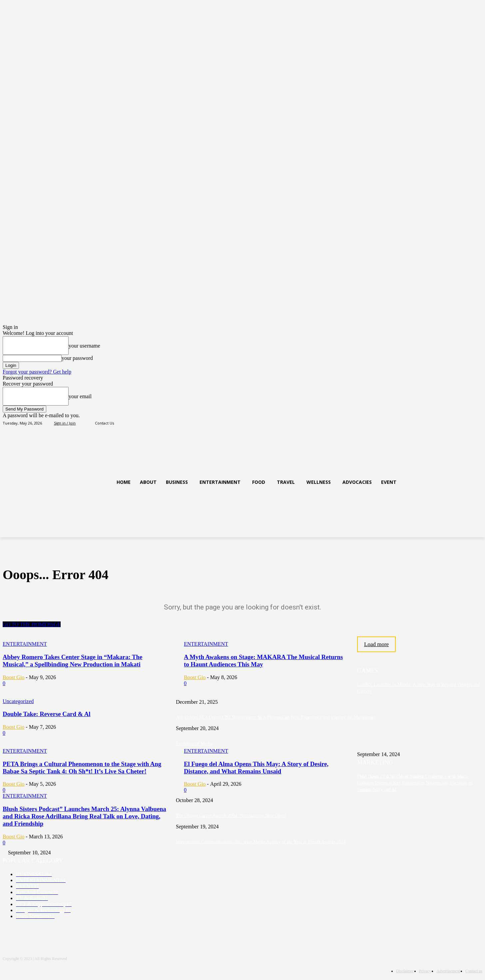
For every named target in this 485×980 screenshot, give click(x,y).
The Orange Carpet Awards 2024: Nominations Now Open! (231, 816)
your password (77, 358)
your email (80, 396)
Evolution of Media (194, 744)
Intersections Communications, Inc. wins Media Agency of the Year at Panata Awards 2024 (261, 842)
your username (84, 346)
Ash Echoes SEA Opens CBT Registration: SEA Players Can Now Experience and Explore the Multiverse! (276, 717)
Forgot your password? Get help (37, 372)
